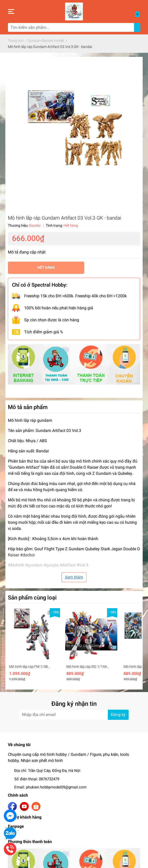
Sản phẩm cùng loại (32, 597)
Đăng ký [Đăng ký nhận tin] (118, 715)
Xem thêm (74, 577)
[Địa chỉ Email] (74, 715)
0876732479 (49, 779)
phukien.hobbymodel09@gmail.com (56, 787)
